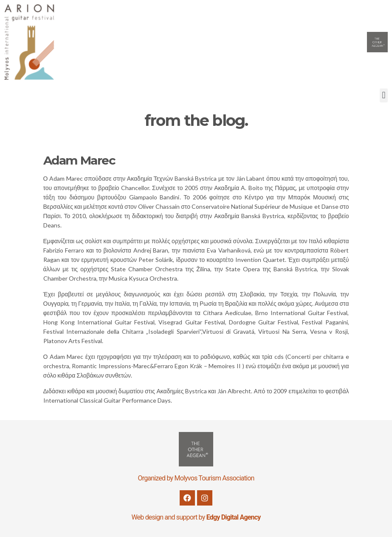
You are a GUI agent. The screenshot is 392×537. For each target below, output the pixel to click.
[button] (384, 95)
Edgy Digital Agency (234, 517)
